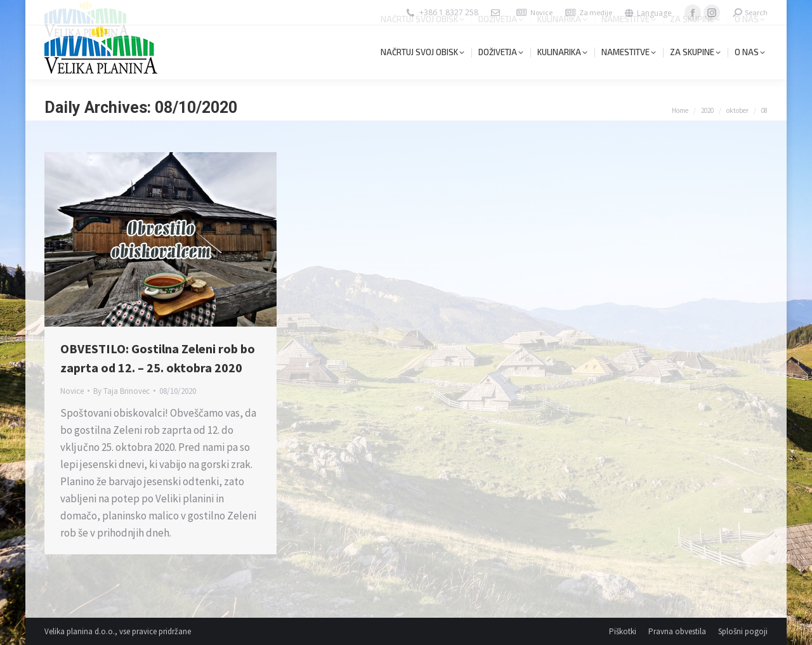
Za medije (596, 12)
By (121, 391)
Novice (541, 12)
